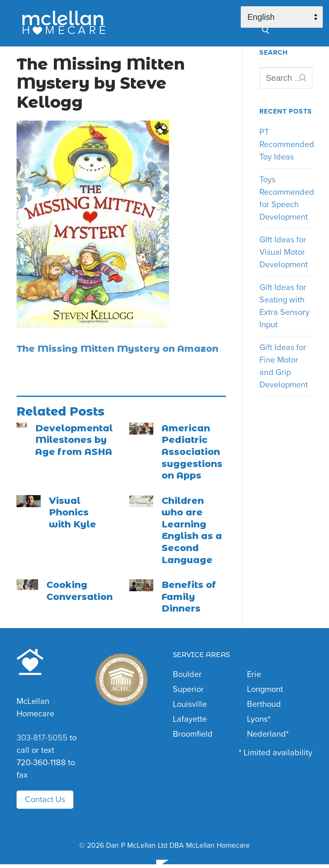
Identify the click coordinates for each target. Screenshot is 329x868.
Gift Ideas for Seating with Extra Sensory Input (284, 306)
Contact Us (45, 800)
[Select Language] (282, 17)
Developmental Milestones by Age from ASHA (74, 440)
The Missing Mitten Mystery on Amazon (117, 349)
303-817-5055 (42, 738)
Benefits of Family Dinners (189, 597)
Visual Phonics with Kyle (73, 513)
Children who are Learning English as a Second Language (192, 530)
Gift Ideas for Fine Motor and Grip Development (284, 366)
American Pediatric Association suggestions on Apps (192, 452)
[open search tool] (266, 30)
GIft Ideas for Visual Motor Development (284, 252)
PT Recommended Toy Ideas (286, 145)
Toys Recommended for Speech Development (286, 198)
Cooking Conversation (80, 591)
